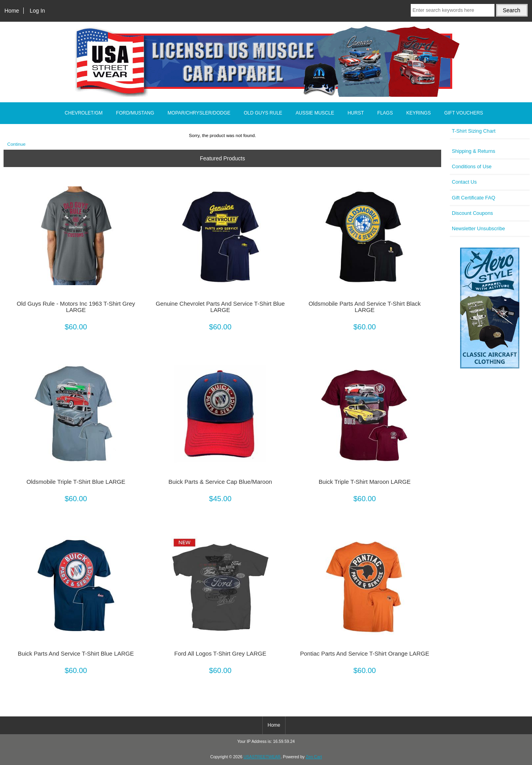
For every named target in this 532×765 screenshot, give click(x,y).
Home (12, 11)
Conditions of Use (472, 166)
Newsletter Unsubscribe (478, 228)
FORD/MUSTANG (135, 113)
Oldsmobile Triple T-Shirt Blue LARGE (76, 482)
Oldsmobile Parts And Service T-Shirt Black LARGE (365, 307)
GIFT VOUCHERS (464, 113)
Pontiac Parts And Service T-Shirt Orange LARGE (365, 654)
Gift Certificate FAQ (474, 198)
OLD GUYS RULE (263, 113)
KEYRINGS (419, 113)
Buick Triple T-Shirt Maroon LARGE (365, 482)
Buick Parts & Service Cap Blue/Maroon (220, 482)
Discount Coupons (472, 213)
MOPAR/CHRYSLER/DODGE (199, 113)
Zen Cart (314, 757)
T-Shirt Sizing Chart (474, 131)
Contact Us (464, 182)
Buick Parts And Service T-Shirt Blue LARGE (76, 654)
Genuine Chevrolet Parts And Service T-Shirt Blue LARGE (220, 307)
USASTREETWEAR (262, 757)
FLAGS (385, 113)
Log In (37, 11)
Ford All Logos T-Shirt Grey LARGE (220, 654)
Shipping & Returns (474, 151)
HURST (356, 113)
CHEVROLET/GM (84, 113)
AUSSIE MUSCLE (315, 113)
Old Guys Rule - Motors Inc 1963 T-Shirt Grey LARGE (76, 307)
